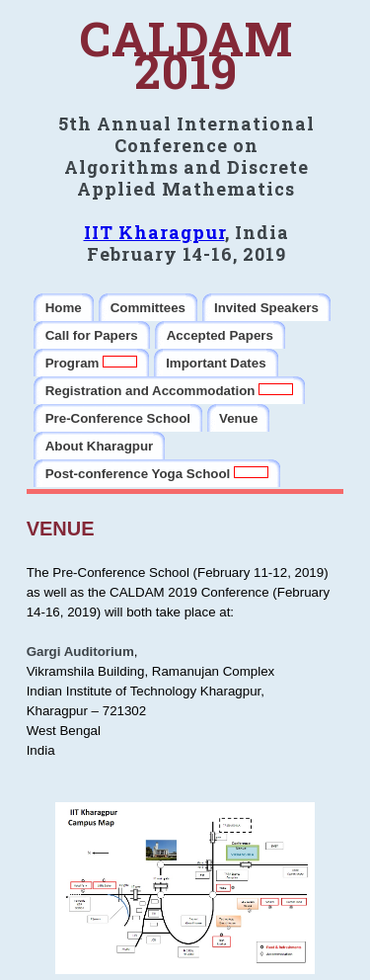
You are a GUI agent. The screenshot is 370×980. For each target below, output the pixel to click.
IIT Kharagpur (154, 232)
